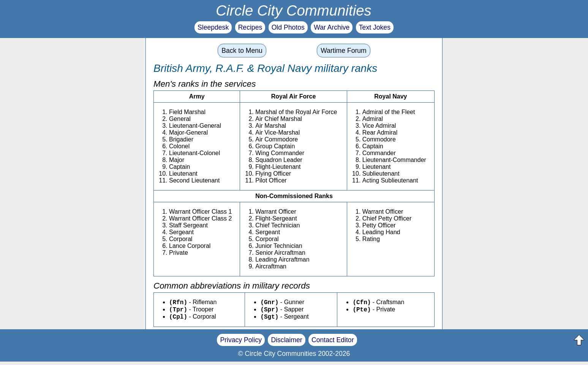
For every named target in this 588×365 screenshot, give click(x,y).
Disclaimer (286, 343)
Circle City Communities (294, 10)
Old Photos (288, 27)
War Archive (332, 27)
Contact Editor (333, 343)
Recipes (250, 27)
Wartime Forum (344, 51)
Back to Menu (242, 51)
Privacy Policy (241, 343)
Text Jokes (375, 27)
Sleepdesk (213, 27)
